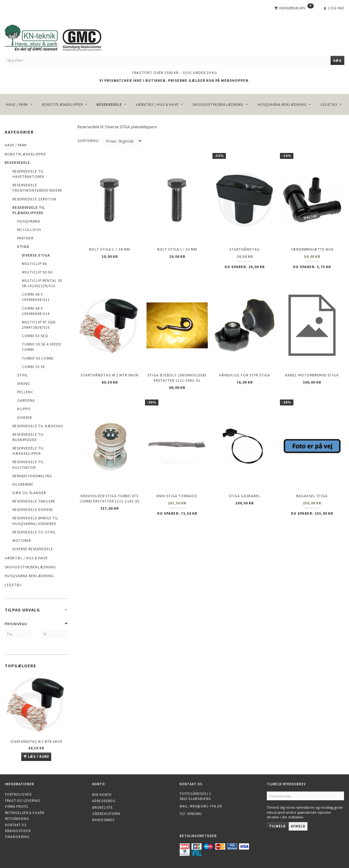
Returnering (17, 819)
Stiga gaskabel (244, 477)
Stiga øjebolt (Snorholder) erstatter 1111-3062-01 (177, 366)
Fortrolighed (18, 794)
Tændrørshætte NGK (312, 245)
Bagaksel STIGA (312, 477)
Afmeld (298, 826)
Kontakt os (16, 825)
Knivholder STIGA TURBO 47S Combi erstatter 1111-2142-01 (110, 480)
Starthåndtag (245, 245)
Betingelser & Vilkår (25, 813)
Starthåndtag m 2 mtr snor (36, 742)
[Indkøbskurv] (294, 8)
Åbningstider (18, 831)
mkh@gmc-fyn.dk (206, 806)
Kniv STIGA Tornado (177, 477)
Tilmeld (277, 826)
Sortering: (89, 141)
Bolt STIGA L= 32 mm (177, 245)
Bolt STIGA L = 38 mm (110, 245)
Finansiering (17, 837)
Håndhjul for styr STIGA (245, 363)
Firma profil (17, 807)
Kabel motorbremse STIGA (312, 363)
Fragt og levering (23, 801)
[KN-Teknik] (61, 37)
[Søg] (337, 60)
